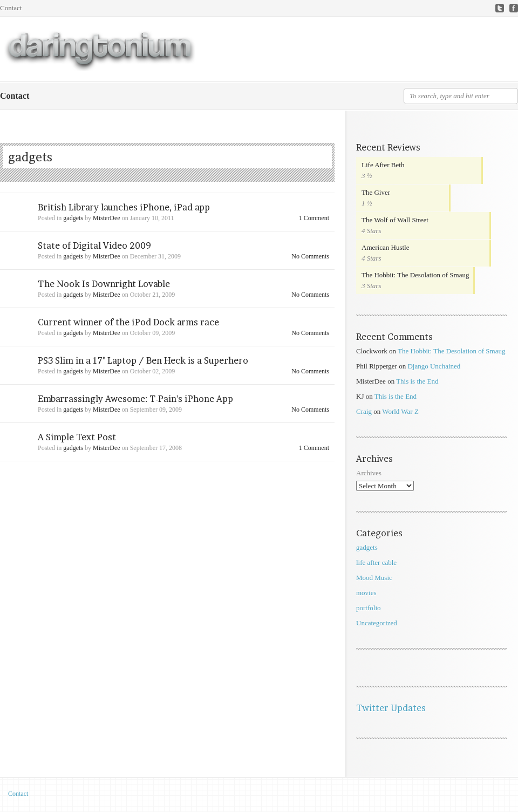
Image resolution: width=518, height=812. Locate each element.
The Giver (376, 192)
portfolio (369, 608)
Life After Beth (383, 165)
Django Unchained (434, 366)
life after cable (376, 562)
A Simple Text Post (77, 437)
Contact (11, 8)
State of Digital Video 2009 (94, 245)
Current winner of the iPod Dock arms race (128, 322)
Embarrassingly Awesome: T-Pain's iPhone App (135, 399)
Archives (369, 473)
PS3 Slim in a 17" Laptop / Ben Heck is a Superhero (143, 360)
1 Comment (314, 218)
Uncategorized (377, 623)
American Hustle (385, 247)
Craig (364, 411)
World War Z (400, 411)
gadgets (73, 218)
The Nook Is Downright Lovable (104, 284)
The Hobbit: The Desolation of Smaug (415, 275)
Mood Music (374, 578)
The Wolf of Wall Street (395, 220)
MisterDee (107, 218)
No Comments (310, 256)
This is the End (417, 381)
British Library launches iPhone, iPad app (124, 207)
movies (366, 593)
